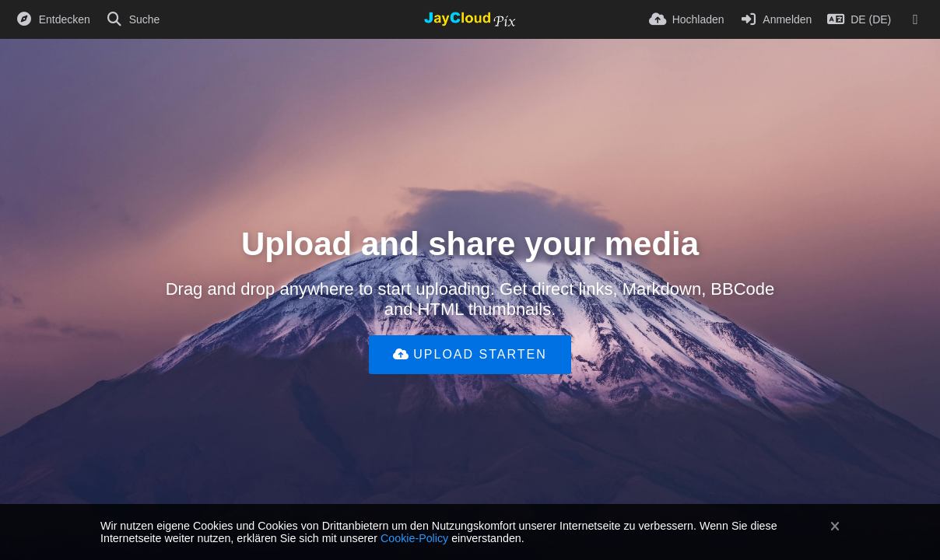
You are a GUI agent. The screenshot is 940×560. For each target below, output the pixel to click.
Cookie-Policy (414, 538)
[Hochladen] (687, 19)
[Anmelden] (776, 19)
